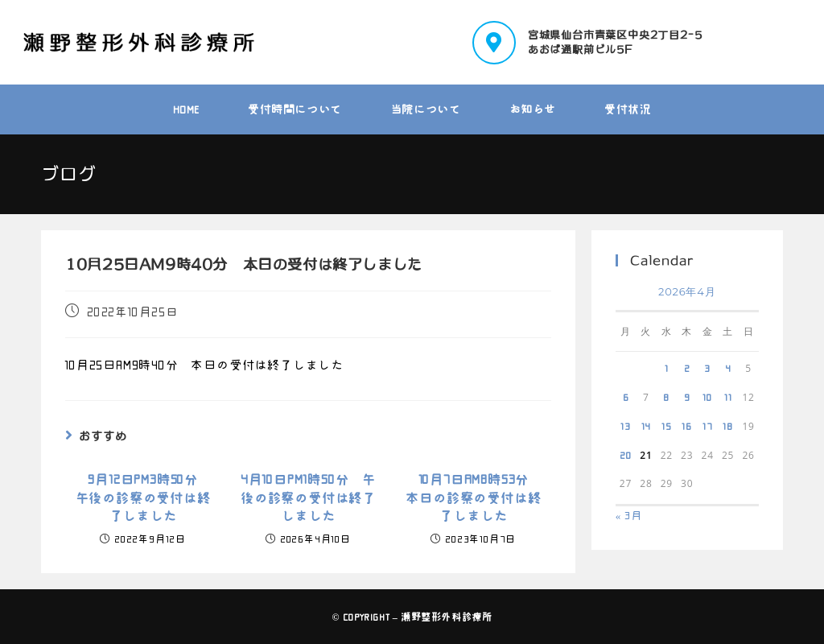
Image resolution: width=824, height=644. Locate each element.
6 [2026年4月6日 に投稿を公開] (626, 397)
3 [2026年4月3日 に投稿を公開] (707, 368)
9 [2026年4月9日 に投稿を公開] (687, 397)
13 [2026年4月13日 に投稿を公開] (626, 426)
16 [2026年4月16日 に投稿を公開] (687, 426)
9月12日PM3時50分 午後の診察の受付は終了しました (143, 498)
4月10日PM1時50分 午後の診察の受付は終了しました (308, 498)
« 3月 (629, 516)
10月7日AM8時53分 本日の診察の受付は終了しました (473, 498)
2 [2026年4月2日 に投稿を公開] (687, 368)
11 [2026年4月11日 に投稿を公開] (728, 397)
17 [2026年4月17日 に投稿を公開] (708, 426)
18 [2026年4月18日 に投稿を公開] (728, 426)
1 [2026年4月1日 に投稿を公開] (667, 368)
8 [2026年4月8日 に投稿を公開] (666, 397)
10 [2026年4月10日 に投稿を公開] (707, 397)
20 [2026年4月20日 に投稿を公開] (626, 455)
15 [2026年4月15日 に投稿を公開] (667, 426)
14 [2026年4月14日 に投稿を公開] (647, 426)
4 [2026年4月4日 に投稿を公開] (728, 368)
